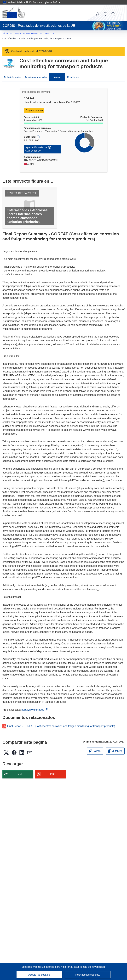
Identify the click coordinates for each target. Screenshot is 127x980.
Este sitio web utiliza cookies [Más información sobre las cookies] (38, 967)
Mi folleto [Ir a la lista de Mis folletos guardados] (115, 747)
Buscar (113, 14)
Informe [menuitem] (57, 73)
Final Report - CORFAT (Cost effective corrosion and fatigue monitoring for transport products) (61, 722)
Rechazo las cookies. (88, 975)
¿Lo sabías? (53, 2)
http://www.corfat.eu (33, 706)
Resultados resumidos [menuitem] (36, 73)
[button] (105, 14)
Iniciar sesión (98, 14)
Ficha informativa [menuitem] (13, 73)
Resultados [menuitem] (73, 73)
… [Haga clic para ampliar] (8, 34)
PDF (53, 770)
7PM (19, 34)
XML (20, 770)
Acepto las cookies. (39, 975)
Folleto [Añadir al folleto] (95, 746)
